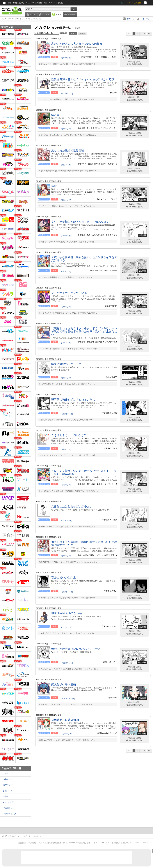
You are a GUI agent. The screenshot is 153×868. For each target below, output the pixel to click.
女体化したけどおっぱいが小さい (72, 506)
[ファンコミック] (68, 699)
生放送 (21, 3)
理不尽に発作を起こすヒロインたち (73, 400)
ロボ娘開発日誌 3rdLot (65, 720)
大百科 (39, 3)
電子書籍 (71, 14)
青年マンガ (8, 785)
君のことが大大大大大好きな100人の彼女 (77, 44)
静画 (15, 3)
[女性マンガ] (66, 165)
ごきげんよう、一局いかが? (68, 435)
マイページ (145, 19)
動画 (10, 3)
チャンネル (30, 3)
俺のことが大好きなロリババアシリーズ (76, 649)
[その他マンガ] (67, 93)
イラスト (45, 14)
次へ (149, 34)
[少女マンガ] (66, 485)
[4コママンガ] (66, 521)
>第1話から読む (134, 62)
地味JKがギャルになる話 (67, 613)
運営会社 (22, 843)
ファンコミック (10, 814)
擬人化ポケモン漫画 (64, 684)
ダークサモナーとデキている (69, 293)
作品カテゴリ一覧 (11, 768)
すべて (6, 773)
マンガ (58, 14)
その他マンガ (9, 808)
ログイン (120, 3)
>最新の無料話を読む (134, 64)
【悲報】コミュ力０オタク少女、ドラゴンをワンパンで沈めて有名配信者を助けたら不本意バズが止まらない (84, 332)
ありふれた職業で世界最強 (68, 151)
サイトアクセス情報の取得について (117, 843)
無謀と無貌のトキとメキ (66, 364)
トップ (32, 14)
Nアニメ (52, 3)
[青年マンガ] (66, 58)
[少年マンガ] (66, 236)
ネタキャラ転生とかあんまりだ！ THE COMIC (80, 222)
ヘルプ (41, 843)
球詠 (54, 186)
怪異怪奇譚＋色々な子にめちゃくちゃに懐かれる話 (83, 79)
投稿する (130, 19)
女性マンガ (8, 796)
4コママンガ (8, 802)
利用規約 (32, 843)
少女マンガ (8, 791)
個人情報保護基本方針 (56, 843)
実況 (45, 3)
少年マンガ (8, 779)
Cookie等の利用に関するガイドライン (84, 843)
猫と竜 (55, 115)
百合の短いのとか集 (64, 578)
